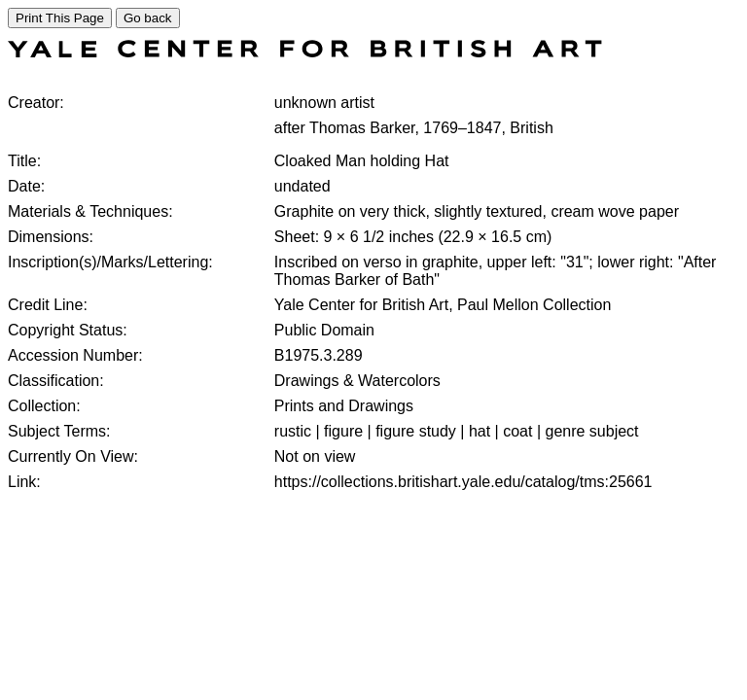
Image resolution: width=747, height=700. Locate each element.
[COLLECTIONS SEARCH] (305, 52)
